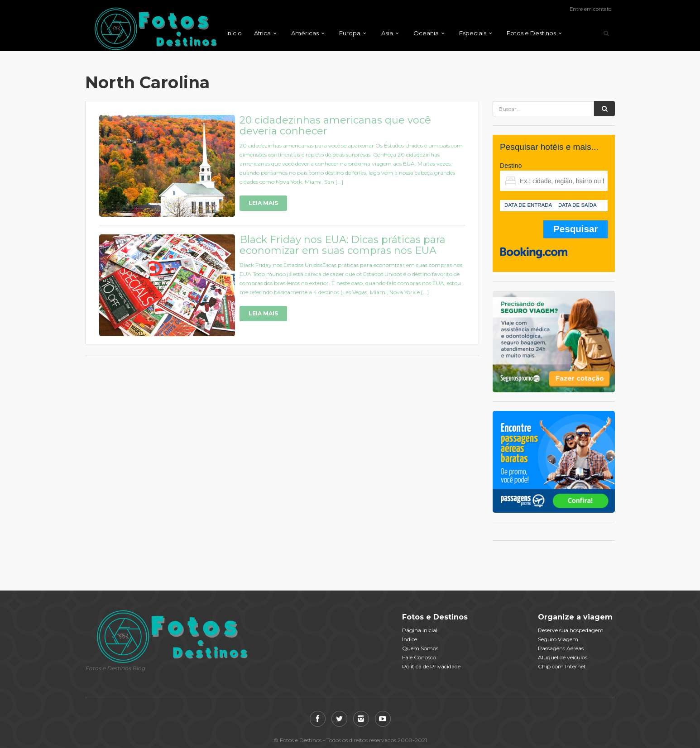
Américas (305, 33)
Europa (350, 33)
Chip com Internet (562, 666)
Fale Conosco (419, 657)
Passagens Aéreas (561, 648)
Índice (410, 639)
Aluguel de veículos (563, 657)
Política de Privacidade (431, 666)
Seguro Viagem (558, 639)
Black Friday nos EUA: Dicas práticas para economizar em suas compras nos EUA (343, 245)
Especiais (473, 33)
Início (234, 33)
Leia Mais (263, 203)
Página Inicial (420, 630)
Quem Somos (420, 648)
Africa (262, 33)
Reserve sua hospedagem (571, 630)
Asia (387, 33)
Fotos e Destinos (531, 33)
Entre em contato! (591, 9)
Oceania (426, 33)
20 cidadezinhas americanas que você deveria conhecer (335, 126)
